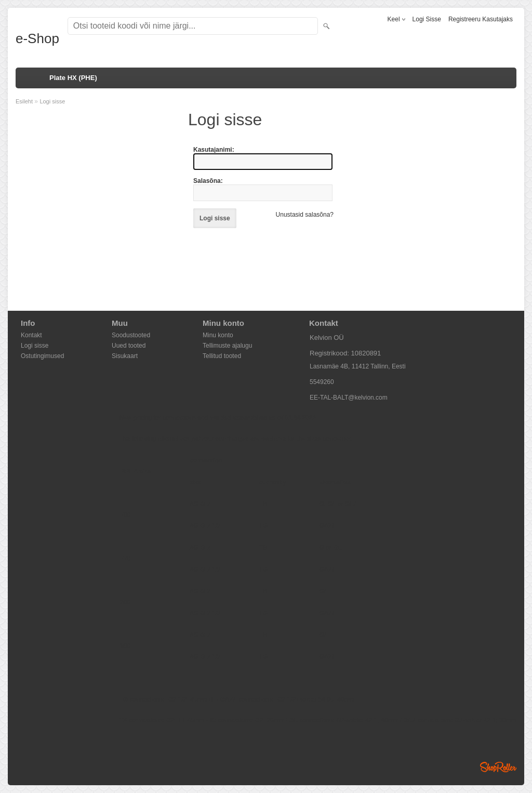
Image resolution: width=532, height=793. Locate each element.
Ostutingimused (42, 356)
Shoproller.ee (498, 767)
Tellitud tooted (222, 356)
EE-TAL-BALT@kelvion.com (349, 398)
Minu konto (218, 335)
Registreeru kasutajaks (481, 19)
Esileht (24, 101)
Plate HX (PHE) (73, 78)
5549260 (322, 382)
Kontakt (31, 335)
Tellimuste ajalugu (227, 346)
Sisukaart (125, 356)
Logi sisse (427, 19)
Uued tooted (129, 346)
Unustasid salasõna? (305, 215)
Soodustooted (131, 335)
